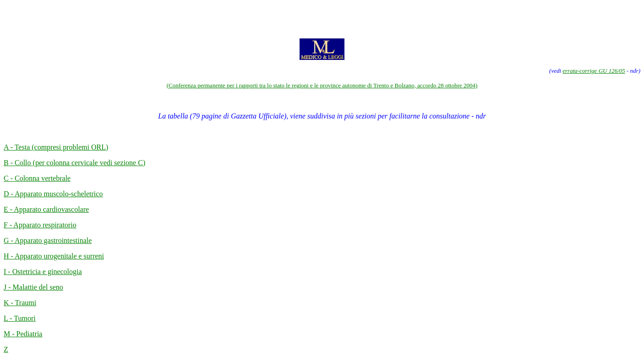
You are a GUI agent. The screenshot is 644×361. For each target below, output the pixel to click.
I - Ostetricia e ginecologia (43, 272)
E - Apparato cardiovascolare (46, 209)
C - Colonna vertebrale (37, 178)
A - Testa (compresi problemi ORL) (56, 147)
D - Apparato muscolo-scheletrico (53, 194)
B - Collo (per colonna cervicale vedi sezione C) (74, 163)
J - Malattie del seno (33, 287)
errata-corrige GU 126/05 (594, 71)
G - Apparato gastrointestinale (48, 240)
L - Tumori (20, 318)
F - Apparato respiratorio (40, 225)
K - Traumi (20, 303)
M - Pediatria (23, 334)
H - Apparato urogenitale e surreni (54, 256)
